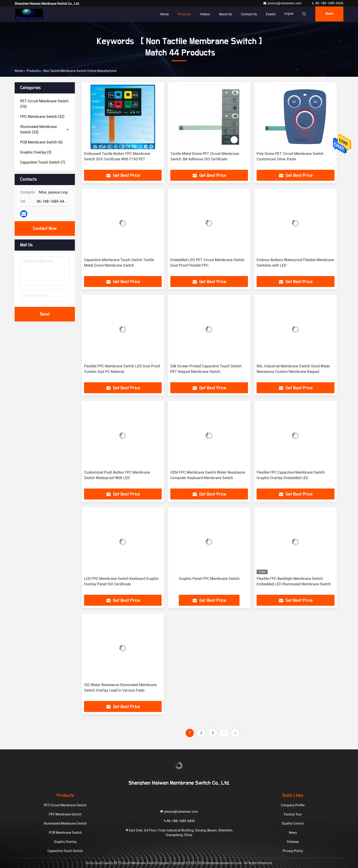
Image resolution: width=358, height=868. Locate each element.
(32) (42, 117)
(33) (38, 129)
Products (181, 14)
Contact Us (246, 14)
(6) (41, 142)
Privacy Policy (293, 851)
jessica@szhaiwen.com (283, 3)
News (293, 833)
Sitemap (293, 842)
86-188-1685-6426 (327, 3)
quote (329, 14)
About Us (222, 14)
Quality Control (293, 823)
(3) (36, 152)
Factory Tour (293, 814)
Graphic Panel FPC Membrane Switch (209, 579)
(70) (44, 104)
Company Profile (293, 805)
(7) (43, 162)
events (268, 14)
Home (162, 14)
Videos (202, 14)
